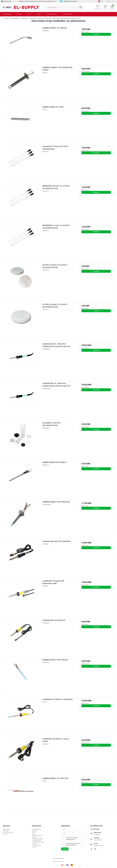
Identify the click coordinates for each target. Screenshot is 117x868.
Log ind (5, 834)
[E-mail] (73, 834)
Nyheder (19, 14)
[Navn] (73, 830)
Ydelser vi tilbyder (37, 836)
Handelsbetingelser (52, 14)
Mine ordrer (6, 829)
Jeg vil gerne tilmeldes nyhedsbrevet (72, 839)
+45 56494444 (98, 840)
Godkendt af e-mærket (70, 1)
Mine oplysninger (8, 832)
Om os (29, 14)
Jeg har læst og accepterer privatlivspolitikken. (73, 844)
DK (100, 1)
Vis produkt (96, 34)
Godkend (65, 849)
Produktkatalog (7, 14)
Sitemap (34, 847)
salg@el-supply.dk (99, 846)
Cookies (34, 844)
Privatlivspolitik (36, 845)
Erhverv (113, 1)
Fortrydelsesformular (38, 842)
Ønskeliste (6, 831)
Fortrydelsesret (67, 14)
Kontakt (39, 14)
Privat (108, 1)
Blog (33, 832)
